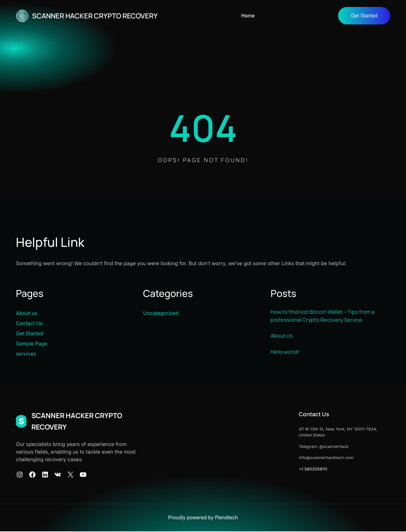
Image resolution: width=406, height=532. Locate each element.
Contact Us (29, 324)
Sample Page (32, 344)
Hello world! (285, 353)
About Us (282, 337)
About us (27, 313)
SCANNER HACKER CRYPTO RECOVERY (101, 16)
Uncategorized (161, 313)
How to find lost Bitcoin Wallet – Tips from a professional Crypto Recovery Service (325, 317)
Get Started (363, 16)
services (26, 354)
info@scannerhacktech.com (319, 458)
